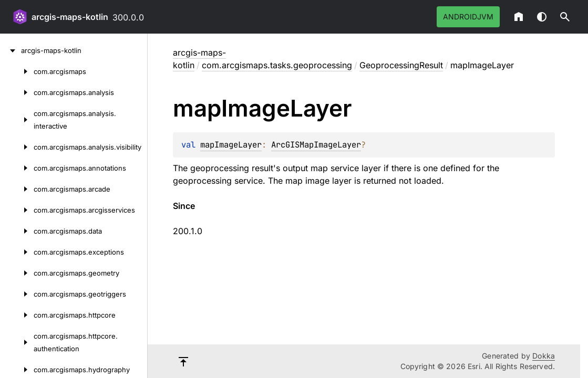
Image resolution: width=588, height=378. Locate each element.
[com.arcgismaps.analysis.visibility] (17, 147)
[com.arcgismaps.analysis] (17, 92)
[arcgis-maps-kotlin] (11, 50)
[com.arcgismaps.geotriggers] (17, 294)
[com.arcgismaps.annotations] (17, 168)
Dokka (544, 356)
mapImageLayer (231, 145)
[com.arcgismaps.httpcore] (17, 315)
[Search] (565, 17)
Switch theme (542, 17)
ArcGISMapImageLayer (316, 145)
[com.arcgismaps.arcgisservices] (17, 210)
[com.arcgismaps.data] (17, 231)
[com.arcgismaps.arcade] (17, 189)
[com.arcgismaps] (17, 71)
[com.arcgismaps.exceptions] (17, 252)
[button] (565, 17)
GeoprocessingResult (401, 65)
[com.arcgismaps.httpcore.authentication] (17, 342)
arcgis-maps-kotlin (70, 17)
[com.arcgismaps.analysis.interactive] (17, 120)
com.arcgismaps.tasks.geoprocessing (277, 65)
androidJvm (468, 17)
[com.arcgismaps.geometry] (17, 273)
